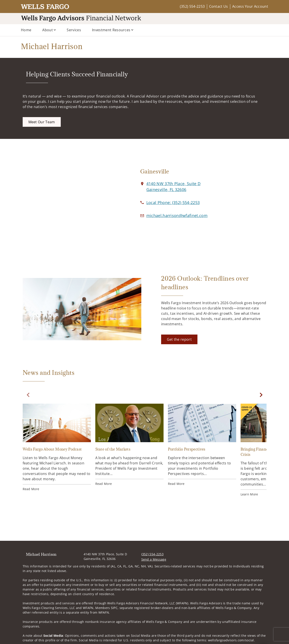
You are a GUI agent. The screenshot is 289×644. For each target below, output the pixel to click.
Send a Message (154, 559)
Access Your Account (250, 6)
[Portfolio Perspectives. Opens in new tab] (202, 445)
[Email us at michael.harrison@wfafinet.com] (177, 215)
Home (26, 30)
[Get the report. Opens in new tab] (179, 339)
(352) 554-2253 (192, 6)
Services (74, 30)
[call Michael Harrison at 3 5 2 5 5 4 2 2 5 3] (173, 202)
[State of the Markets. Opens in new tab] (129, 445)
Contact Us (219, 6)
